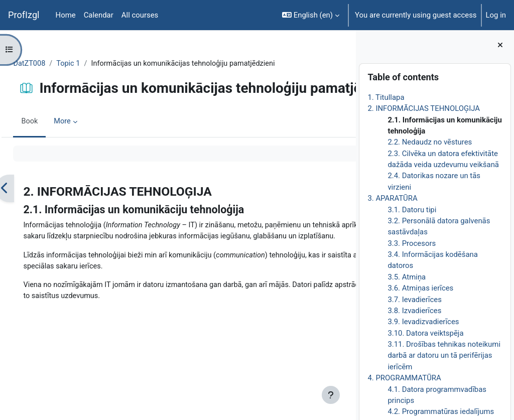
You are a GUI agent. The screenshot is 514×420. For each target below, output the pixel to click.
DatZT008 (52, 64)
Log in (496, 15)
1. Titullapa (386, 97)
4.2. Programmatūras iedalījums (441, 411)
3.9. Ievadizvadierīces (423, 322)
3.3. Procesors (412, 243)
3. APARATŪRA (392, 198)
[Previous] (27, 222)
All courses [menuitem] (140, 15)
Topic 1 (92, 64)
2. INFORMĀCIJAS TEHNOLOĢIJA (424, 108)
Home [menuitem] (66, 15)
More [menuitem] (85, 156)
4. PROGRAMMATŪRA (404, 378)
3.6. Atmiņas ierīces (420, 288)
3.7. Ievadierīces (414, 300)
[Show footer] (331, 395)
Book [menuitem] (52, 156)
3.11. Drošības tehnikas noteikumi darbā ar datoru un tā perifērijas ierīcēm (444, 356)
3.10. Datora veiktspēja (425, 333)
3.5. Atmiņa (407, 277)
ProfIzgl (24, 15)
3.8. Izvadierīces (414, 311)
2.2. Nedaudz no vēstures (430, 142)
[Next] (345, 222)
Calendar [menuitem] (99, 15)
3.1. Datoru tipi (412, 210)
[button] (311, 15)
